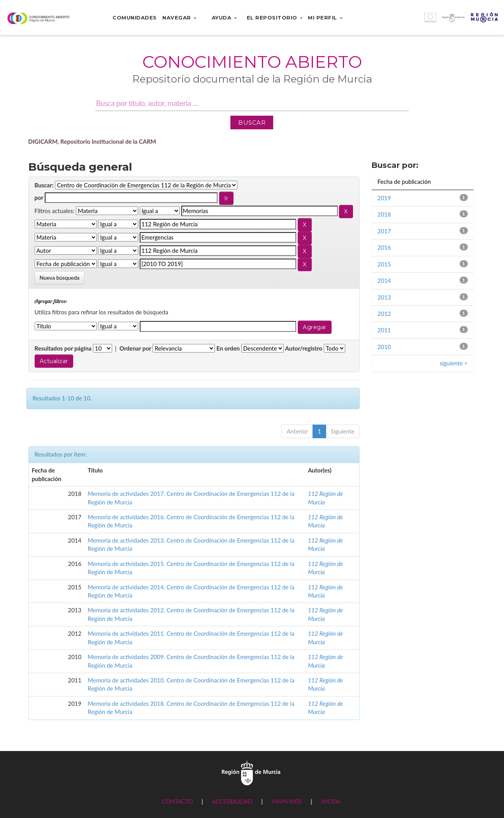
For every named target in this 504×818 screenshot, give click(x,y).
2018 (384, 214)
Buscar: (44, 185)
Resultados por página (63, 348)
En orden (228, 348)
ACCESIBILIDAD (232, 801)
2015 (384, 264)
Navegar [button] (179, 18)
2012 (384, 314)
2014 (384, 280)
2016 (384, 247)
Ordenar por (135, 348)
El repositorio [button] (275, 18)
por (39, 197)
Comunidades (135, 18)
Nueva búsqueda (60, 278)
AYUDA (331, 801)
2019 (384, 198)
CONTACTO (177, 801)
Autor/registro (304, 348)
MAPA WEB (287, 801)
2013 (384, 297)
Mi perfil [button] (325, 18)
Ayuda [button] (224, 18)
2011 (384, 330)
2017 (384, 231)
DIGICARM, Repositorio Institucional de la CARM (92, 141)
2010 (384, 347)
